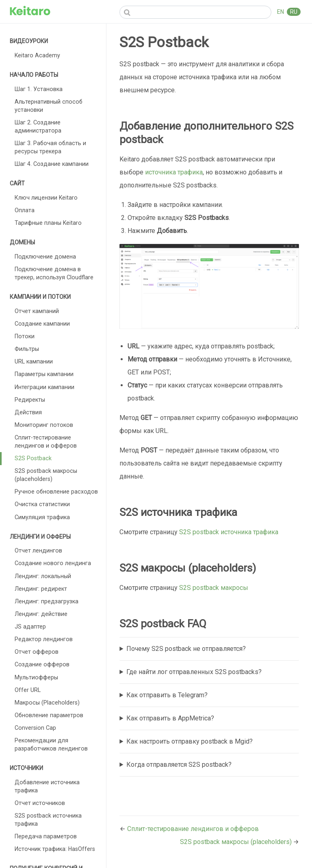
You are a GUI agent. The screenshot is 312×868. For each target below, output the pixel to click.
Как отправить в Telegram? (167, 695)
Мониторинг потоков (44, 425)
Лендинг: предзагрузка (47, 601)
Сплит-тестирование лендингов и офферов (46, 442)
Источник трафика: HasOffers (55, 849)
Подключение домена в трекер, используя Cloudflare (54, 273)
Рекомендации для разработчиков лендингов (51, 744)
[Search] (195, 12)
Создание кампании (42, 324)
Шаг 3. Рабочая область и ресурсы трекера (50, 147)
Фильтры (27, 349)
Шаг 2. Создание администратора (38, 126)
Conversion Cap (35, 728)
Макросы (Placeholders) (47, 703)
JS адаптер (30, 627)
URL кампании (34, 361)
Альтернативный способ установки (49, 106)
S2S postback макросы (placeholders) (46, 475)
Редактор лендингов (44, 639)
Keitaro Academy (37, 55)
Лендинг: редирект (41, 589)
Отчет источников (40, 803)
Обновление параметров (49, 715)
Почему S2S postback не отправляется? (186, 649)
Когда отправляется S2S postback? (179, 765)
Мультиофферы (36, 677)
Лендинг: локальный (43, 576)
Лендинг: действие (41, 614)
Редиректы (30, 400)
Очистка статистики (42, 504)
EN (281, 12)
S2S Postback (33, 458)
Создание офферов (42, 664)
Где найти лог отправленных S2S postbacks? (194, 672)
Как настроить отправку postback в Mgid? (190, 741)
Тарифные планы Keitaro (48, 223)
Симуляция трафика (42, 517)
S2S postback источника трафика (48, 820)
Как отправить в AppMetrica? (170, 718)
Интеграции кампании (44, 387)
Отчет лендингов (38, 550)
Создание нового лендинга (53, 563)
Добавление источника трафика (47, 786)
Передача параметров (46, 836)
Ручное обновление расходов (56, 492)
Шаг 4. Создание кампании (52, 164)
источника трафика (174, 172)
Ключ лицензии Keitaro (46, 198)
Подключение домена (45, 257)
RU (294, 12)
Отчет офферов (37, 652)
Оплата (25, 210)
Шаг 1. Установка (39, 89)
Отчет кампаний (37, 311)
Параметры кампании (44, 374)
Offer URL (28, 690)
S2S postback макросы (214, 588)
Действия (28, 412)
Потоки (25, 336)
